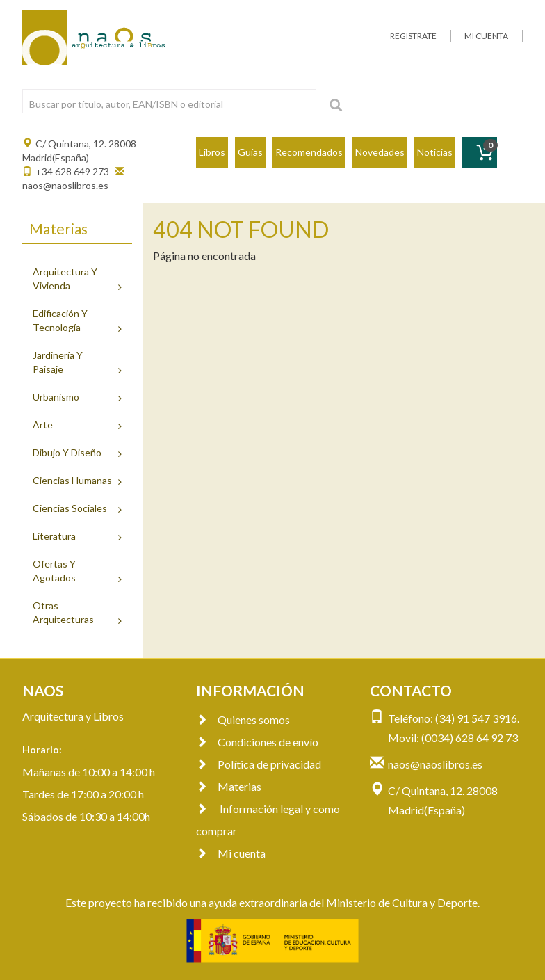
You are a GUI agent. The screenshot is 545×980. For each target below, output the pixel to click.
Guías (250, 152)
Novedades (380, 152)
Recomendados (309, 152)
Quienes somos (243, 720)
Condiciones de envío (257, 742)
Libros (212, 152)
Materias (229, 786)
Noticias (435, 152)
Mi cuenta (231, 853)
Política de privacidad (259, 764)
